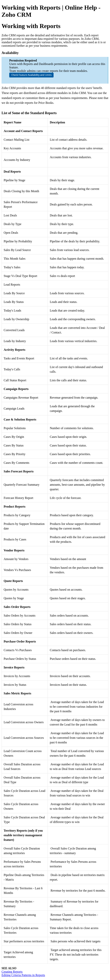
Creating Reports (12, 972)
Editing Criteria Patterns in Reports (23, 975)
